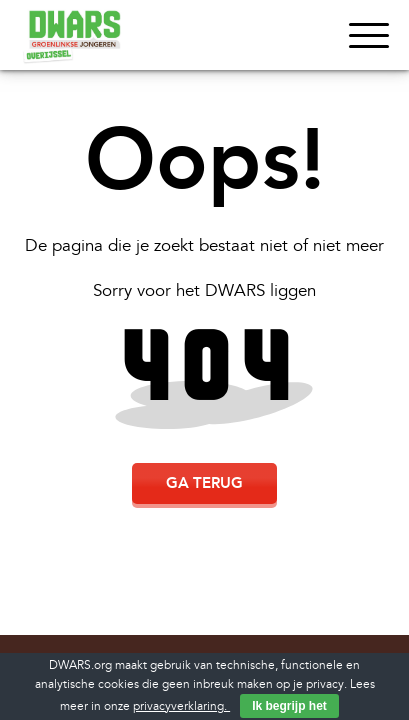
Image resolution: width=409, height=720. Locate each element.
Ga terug (204, 483)
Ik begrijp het (289, 706)
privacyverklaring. (181, 706)
